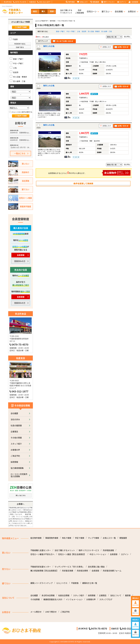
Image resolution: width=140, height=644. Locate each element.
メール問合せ (36, 612)
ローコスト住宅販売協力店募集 (19, 475)
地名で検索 (67, 538)
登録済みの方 (20, 261)
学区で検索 (80, 538)
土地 (79, 31)
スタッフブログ (106, 599)
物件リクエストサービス (89, 550)
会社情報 (119, 11)
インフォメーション (74, 599)
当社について (116, 595)
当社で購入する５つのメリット (66, 11)
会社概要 (14, 413)
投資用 (84, 31)
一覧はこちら (20, 153)
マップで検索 (93, 538)
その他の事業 (16, 438)
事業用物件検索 (52, 538)
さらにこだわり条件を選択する (21, 112)
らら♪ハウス (62, 583)
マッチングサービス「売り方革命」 (69, 567)
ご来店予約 (15, 456)
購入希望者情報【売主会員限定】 (44, 571)
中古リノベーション (98, 554)
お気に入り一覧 (109, 538)
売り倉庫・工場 (106, 31)
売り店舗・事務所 (94, 31)
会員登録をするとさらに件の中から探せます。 (89, 173)
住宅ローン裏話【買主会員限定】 (72, 554)
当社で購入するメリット (65, 550)
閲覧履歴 (95, 2)
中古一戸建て (71, 31)
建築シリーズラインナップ (41, 583)
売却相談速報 (108, 550)
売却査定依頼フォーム (112, 571)
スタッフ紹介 (16, 444)
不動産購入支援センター (41, 550)
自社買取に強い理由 (96, 567)
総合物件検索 (36, 538)
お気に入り (82, 2)
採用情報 (14, 462)
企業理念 (14, 432)
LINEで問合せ (51, 612)
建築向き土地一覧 (90, 583)
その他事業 (35, 599)
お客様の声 (15, 450)
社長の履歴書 (16, 425)
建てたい (106, 11)
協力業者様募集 (17, 468)
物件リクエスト (108, 2)
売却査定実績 (68, 571)
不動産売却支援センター (41, 567)
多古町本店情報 (48, 595)
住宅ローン (92, 11)
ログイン (122, 2)
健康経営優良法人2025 (53, 599)
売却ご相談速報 (80, 11)
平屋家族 (75, 583)
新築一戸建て (60, 31)
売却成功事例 (82, 571)
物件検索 (70, 2)
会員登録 (133, 2)
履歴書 (128, 595)
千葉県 (13, 39)
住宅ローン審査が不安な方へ (42, 554)
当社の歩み (15, 419)
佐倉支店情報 (64, 595)
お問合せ (132, 11)
